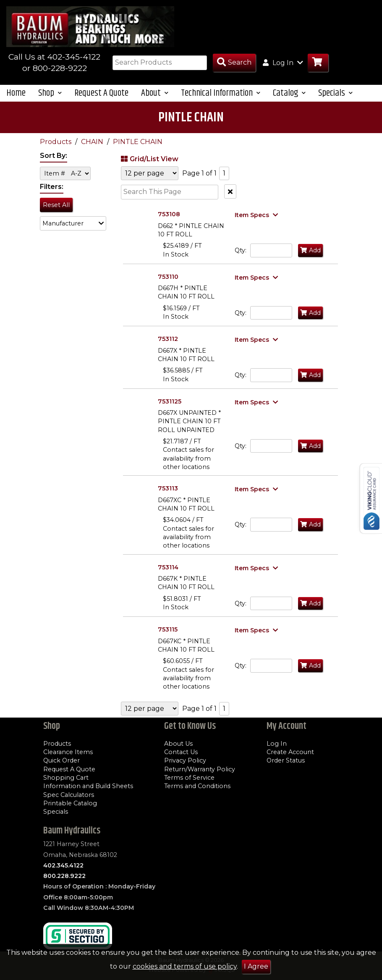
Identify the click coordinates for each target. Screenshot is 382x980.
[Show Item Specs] (257, 215)
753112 (168, 339)
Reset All (56, 205)
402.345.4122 (63, 865)
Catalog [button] (289, 93)
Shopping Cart (66, 778)
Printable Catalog (70, 803)
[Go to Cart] (318, 63)
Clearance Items (68, 752)
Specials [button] (335, 93)
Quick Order (61, 760)
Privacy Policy (185, 760)
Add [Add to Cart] (310, 250)
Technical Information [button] (221, 93)
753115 (168, 629)
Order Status (286, 760)
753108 (169, 214)
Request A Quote (101, 93)
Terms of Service (189, 778)
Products (56, 142)
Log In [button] (283, 63)
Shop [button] (50, 93)
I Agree (256, 966)
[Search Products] (234, 63)
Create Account (290, 752)
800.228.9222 (64, 876)
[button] (73, 223)
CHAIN (93, 142)
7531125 (170, 401)
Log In (277, 744)
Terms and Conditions (197, 786)
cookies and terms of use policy (185, 966)
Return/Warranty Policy (200, 769)
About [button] (155, 93)
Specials (56, 812)
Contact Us (181, 752)
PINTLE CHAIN (138, 142)
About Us (178, 744)
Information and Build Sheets (88, 786)
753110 (168, 277)
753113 (168, 488)
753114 (168, 567)
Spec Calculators (69, 795)
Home (16, 93)
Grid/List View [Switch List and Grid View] (149, 159)
